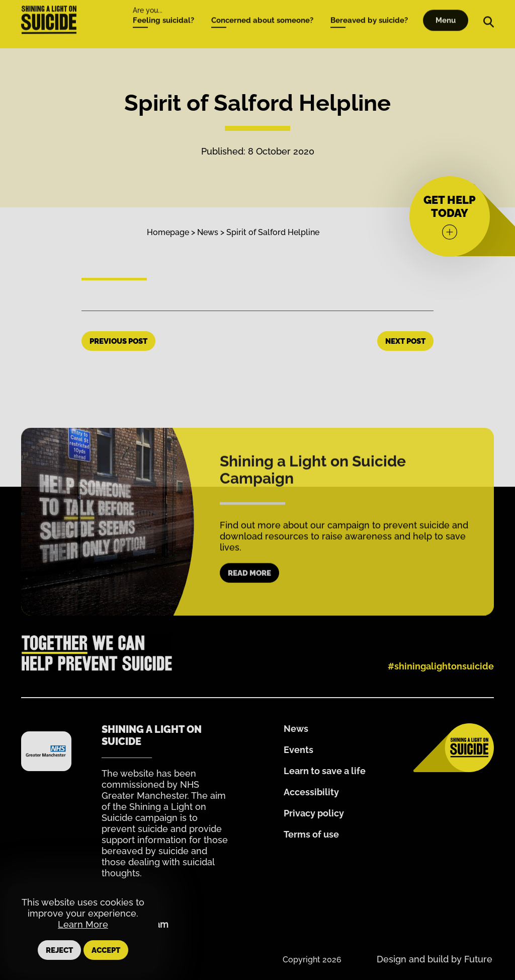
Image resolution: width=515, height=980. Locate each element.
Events (298, 750)
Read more (249, 596)
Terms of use (311, 834)
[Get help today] (450, 216)
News (208, 232)
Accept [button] (106, 950)
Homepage (168, 232)
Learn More (83, 924)
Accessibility (311, 792)
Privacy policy (314, 813)
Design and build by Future (435, 959)
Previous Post (118, 341)
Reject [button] (59, 950)
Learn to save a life (325, 771)
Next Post (405, 341)
